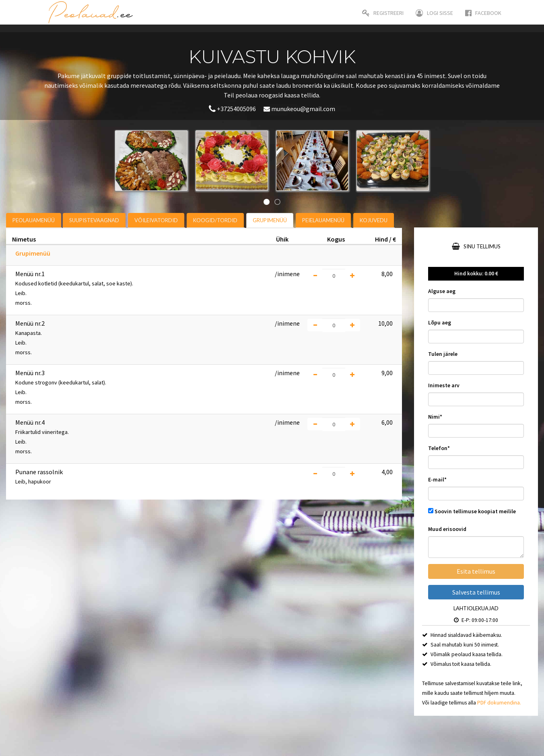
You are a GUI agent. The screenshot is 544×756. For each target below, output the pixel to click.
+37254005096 (233, 109)
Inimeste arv (444, 385)
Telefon (439, 448)
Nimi (435, 417)
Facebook (483, 13)
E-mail (437, 480)
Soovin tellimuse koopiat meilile (475, 511)
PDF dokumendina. (499, 703)
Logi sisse (434, 13)
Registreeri (383, 13)
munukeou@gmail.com (299, 109)
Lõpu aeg (440, 323)
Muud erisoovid (447, 529)
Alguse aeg (442, 291)
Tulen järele (443, 354)
